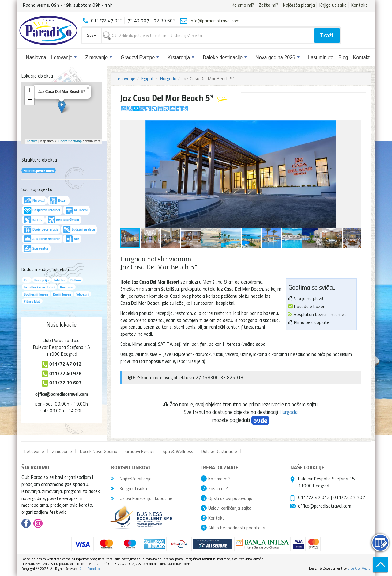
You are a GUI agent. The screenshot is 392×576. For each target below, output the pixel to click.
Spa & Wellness (178, 451)
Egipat (148, 78)
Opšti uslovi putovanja (230, 498)
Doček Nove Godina (99, 451)
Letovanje (64, 57)
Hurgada (168, 78)
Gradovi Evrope (140, 57)
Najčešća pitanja (299, 5)
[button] (356, 126)
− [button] (30, 100)
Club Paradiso (90, 568)
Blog (343, 57)
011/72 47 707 (349, 497)
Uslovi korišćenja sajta (230, 508)
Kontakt (359, 5)
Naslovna (36, 57)
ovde (260, 420)
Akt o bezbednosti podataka (237, 528)
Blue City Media (359, 568)
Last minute (321, 57)
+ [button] (30, 91)
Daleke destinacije (225, 57)
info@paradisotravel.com (215, 21)
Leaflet (32, 141)
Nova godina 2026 (277, 57)
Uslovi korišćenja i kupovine (142, 498)
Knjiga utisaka (333, 5)
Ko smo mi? (243, 5)
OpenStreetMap (70, 141)
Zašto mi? (269, 5)
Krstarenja (181, 57)
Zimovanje (99, 57)
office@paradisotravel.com (62, 394)
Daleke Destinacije (219, 451)
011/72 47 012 (314, 497)
